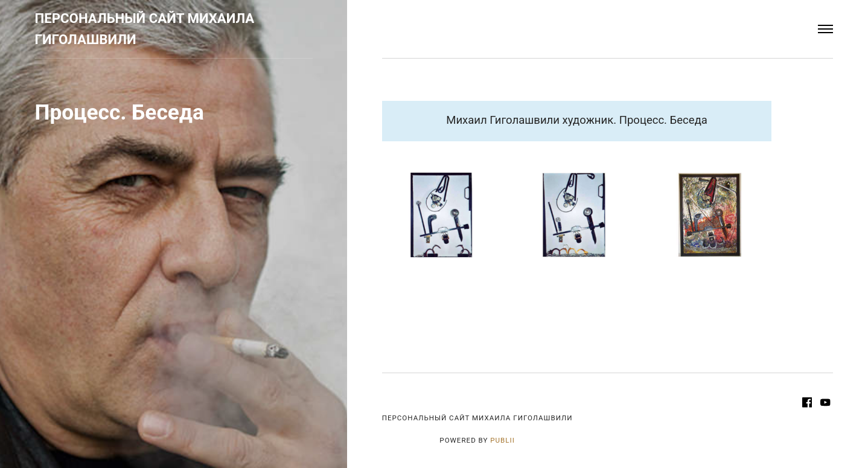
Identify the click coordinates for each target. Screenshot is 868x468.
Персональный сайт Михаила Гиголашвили (145, 29)
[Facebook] (809, 404)
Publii (503, 440)
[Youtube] (826, 404)
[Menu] (826, 29)
